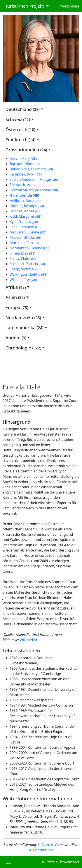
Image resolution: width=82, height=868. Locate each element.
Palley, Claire (23, 259)
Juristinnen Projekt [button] (24, 6)
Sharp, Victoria (25, 269)
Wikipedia (28, 640)
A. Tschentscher (40, 850)
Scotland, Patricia (27, 264)
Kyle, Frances (24, 222)
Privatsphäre (69, 6)
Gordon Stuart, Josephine (34, 190)
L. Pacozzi (45, 845)
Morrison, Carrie (27, 243)
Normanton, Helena (29, 248)
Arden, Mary (23, 158)
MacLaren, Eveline (28, 232)
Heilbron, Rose (25, 201)
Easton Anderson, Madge (34, 179)
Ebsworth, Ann (25, 185)
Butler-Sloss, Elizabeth (31, 169)
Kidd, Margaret (25, 216)
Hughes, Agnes (25, 211)
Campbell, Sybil (26, 174)
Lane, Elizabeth (25, 227)
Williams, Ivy (23, 280)
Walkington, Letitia (28, 274)
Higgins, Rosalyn (27, 206)
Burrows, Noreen (27, 164)
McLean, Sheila (25, 237)
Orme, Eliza (22, 253)
